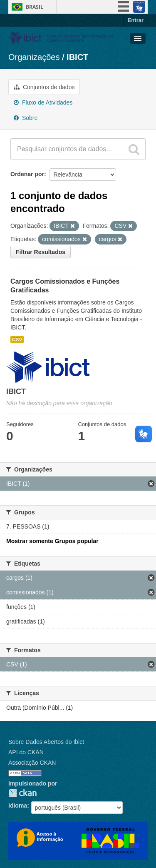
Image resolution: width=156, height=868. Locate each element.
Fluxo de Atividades (43, 102)
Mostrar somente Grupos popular (52, 541)
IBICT (77, 57)
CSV (17, 339)
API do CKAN (26, 752)
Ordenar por (27, 174)
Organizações (34, 57)
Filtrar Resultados (41, 252)
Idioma (18, 806)
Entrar (136, 20)
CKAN (22, 793)
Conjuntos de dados (44, 87)
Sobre (26, 118)
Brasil (35, 7)
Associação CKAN (32, 763)
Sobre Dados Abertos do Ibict (46, 742)
